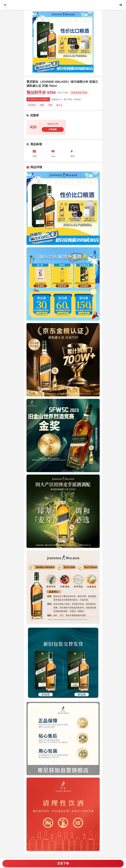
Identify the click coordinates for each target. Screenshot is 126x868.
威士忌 (59, 105)
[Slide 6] (65, 69)
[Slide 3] (59, 69)
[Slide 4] (61, 69)
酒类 (42, 105)
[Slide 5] (63, 69)
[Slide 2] (57, 69)
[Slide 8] (69, 69)
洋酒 (50, 105)
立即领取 (53, 129)
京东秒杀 (32, 105)
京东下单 (63, 863)
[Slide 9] (71, 69)
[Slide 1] (55, 69)
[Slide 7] (67, 69)
